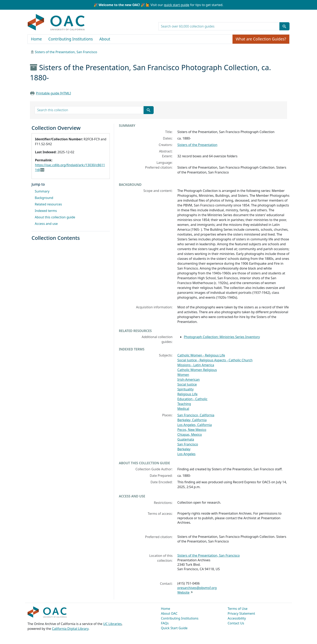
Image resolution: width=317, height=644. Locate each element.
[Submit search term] (284, 26)
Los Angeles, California (194, 425)
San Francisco (188, 444)
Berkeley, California (192, 420)
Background (44, 198)
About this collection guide (55, 217)
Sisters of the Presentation (197, 145)
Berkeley (184, 449)
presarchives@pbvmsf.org (197, 588)
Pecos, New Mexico (192, 430)
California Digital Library (70, 629)
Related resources (48, 204)
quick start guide (176, 5)
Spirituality (185, 389)
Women (183, 375)
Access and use (46, 224)
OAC (56, 22)
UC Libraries (113, 624)
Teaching (184, 404)
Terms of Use (238, 609)
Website (183, 592)
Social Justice (187, 384)
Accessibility (237, 618)
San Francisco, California (196, 415)
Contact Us (236, 623)
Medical (183, 409)
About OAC (169, 613)
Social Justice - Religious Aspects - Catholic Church (215, 360)
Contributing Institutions (71, 39)
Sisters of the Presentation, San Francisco (66, 52)
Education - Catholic (192, 399)
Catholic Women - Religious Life (201, 355)
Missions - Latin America (196, 365)
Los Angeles (186, 454)
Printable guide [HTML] (53, 93)
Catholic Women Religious (197, 370)
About (105, 39)
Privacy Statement (241, 613)
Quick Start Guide (174, 628)
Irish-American (188, 380)
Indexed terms (46, 211)
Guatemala (186, 439)
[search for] (219, 26)
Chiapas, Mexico (190, 435)
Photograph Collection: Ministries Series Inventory (222, 337)
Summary (42, 191)
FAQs (165, 623)
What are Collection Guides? (261, 39)
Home (36, 39)
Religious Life (187, 394)
